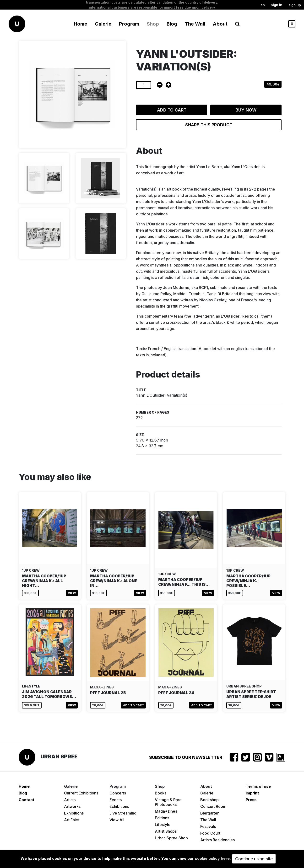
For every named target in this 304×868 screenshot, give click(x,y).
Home (81, 24)
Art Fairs (72, 820)
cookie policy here (212, 858)
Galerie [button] (103, 24)
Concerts (118, 793)
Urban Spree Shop (171, 838)
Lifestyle (163, 825)
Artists (70, 800)
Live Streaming (123, 813)
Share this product (209, 125)
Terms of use (258, 786)
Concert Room (213, 806)
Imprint (252, 793)
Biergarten (210, 813)
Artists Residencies (217, 840)
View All (117, 820)
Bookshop (209, 800)
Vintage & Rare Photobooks (168, 802)
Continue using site (254, 859)
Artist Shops (166, 831)
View (72, 593)
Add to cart (172, 110)
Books (161, 793)
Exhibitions (74, 813)
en (263, 5)
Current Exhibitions (81, 793)
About (220, 24)
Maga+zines (166, 811)
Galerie (207, 793)
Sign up (295, 5)
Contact (27, 800)
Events (116, 800)
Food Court (210, 833)
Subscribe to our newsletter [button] (186, 757)
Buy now (246, 110)
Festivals (208, 826)
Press (251, 800)
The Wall (195, 24)
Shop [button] (153, 24)
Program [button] (129, 24)
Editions (162, 818)
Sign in (277, 5)
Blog (172, 24)
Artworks (72, 806)
